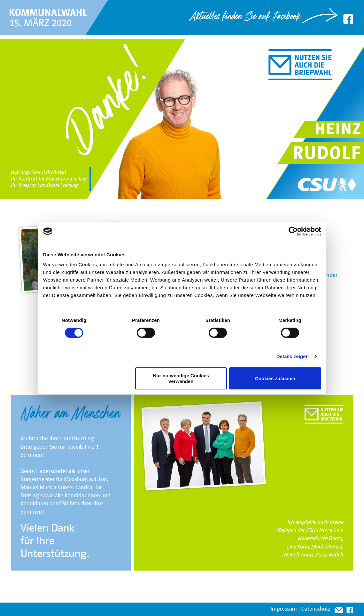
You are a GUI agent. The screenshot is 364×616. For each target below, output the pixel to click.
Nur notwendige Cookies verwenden (181, 378)
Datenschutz (316, 609)
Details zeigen (293, 356)
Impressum (284, 609)
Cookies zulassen (275, 378)
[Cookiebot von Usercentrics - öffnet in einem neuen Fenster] (293, 231)
